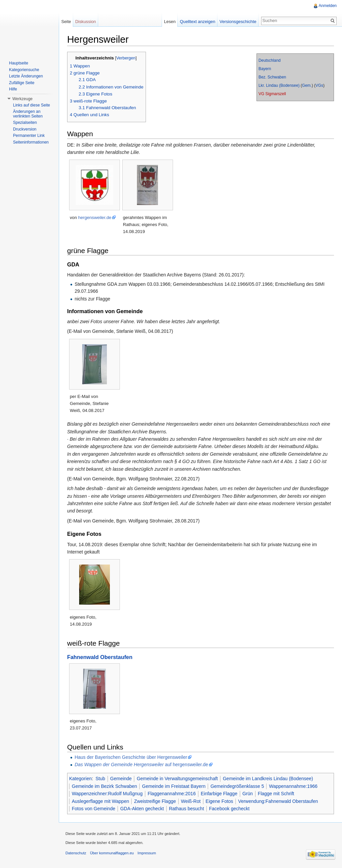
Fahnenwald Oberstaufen (100, 657)
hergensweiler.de (95, 218)
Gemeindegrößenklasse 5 (237, 786)
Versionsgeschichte (238, 22)
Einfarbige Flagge (219, 794)
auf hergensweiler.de (141, 765)
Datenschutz (76, 853)
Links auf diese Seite (32, 105)
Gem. (307, 85)
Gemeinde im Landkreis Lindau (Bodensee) (268, 779)
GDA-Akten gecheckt (142, 809)
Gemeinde (121, 779)
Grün (248, 794)
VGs (319, 85)
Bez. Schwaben (272, 77)
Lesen (170, 22)
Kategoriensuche (24, 70)
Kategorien (80, 779)
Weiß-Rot (191, 801)
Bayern (265, 69)
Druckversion (25, 129)
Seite (66, 22)
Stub (100, 779)
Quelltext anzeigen (198, 22)
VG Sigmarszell (272, 94)
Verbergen (126, 58)
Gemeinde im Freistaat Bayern (174, 786)
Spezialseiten (25, 123)
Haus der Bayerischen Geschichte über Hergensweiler (131, 757)
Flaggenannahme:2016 (172, 794)
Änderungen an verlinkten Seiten (28, 114)
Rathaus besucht (187, 809)
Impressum (147, 853)
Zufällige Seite (22, 83)
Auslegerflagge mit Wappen (100, 801)
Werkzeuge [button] (22, 99)
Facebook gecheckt (229, 809)
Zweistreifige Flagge (155, 801)
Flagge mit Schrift (276, 794)
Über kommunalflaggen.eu (112, 853)
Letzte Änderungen (26, 76)
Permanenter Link (29, 136)
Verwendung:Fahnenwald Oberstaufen (278, 801)
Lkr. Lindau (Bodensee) (279, 85)
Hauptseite (19, 63)
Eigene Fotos (220, 801)
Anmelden (328, 6)
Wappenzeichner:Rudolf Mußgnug (107, 794)
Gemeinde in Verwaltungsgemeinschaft (177, 779)
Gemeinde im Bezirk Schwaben (104, 786)
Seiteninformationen (31, 142)
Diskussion (85, 22)
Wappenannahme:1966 (293, 786)
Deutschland (270, 60)
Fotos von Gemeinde (94, 809)
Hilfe (13, 89)
